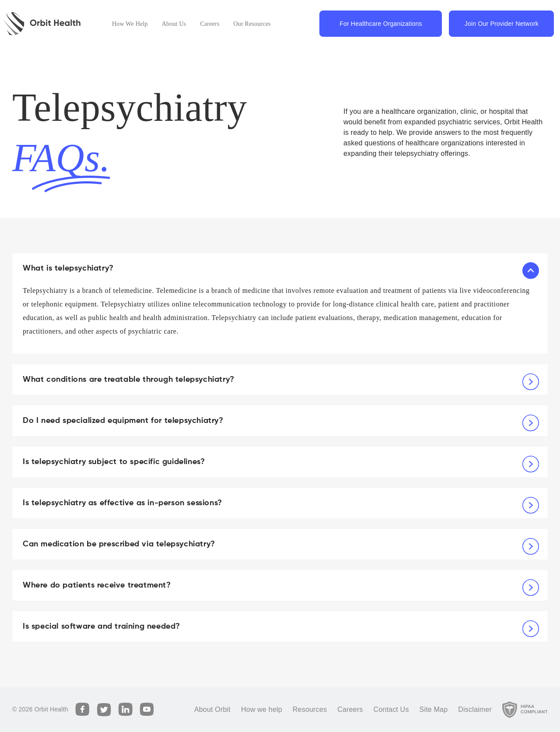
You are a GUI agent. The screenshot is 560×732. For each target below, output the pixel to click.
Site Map (434, 709)
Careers (210, 24)
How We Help (130, 24)
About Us (174, 24)
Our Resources (252, 24)
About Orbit (212, 709)
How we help (262, 709)
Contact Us (391, 709)
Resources (310, 709)
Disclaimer (475, 709)
